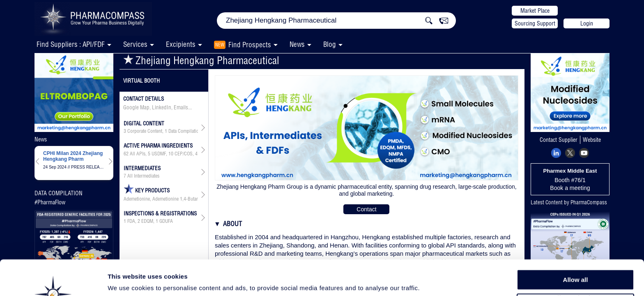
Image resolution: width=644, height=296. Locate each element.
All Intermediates (143, 176)
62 (126, 154)
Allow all (576, 246)
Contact (366, 209)
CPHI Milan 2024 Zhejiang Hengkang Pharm (73, 156)
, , (161, 131)
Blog (330, 44)
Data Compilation (185, 131)
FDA (131, 221)
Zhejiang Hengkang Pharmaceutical (201, 60)
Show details (431, 280)
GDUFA (166, 221)
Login (587, 23)
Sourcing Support (535, 23)
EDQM (147, 221)
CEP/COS (184, 154)
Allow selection (575, 265)
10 (171, 154)
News (297, 44)
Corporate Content (145, 131)
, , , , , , (161, 154)
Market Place (535, 11)
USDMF (159, 154)
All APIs (138, 154)
